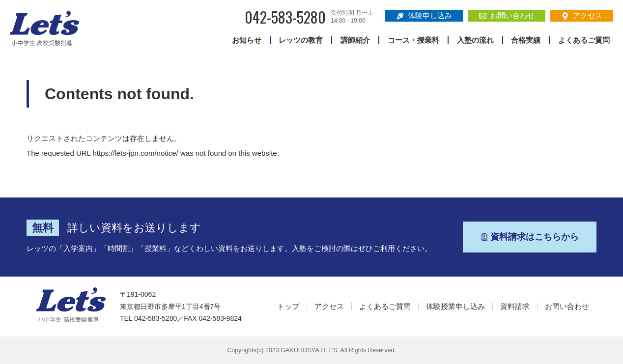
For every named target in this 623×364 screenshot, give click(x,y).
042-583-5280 (285, 17)
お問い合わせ (507, 15)
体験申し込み (424, 15)
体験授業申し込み (455, 306)
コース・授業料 (413, 40)
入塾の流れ (475, 40)
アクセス (582, 15)
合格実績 (526, 40)
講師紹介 (355, 40)
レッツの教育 (301, 40)
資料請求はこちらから (530, 237)
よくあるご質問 (584, 40)
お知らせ (247, 40)
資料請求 (515, 306)
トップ (288, 306)
